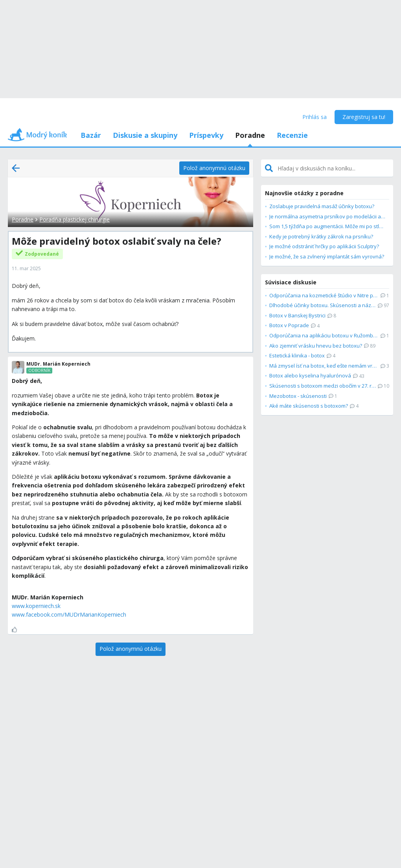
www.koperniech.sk (36, 606)
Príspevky (206, 135)
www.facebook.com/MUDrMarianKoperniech (69, 614)
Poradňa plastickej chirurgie (74, 219)
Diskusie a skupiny (145, 135)
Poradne (250, 135)
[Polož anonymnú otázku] (214, 168)
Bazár (91, 135)
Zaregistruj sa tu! (364, 117)
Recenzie (292, 135)
